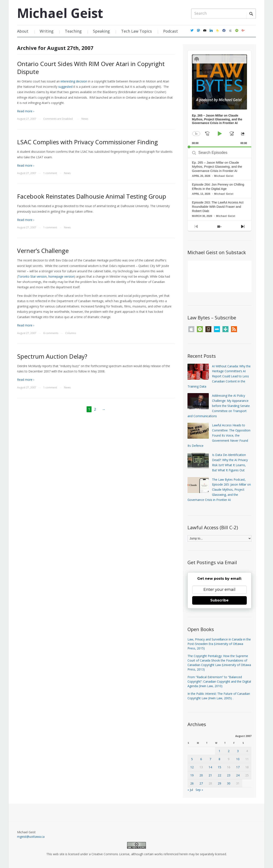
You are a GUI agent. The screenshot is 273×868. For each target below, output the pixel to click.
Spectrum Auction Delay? (52, 356)
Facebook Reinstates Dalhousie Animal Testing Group (92, 196)
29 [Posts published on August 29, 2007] (219, 783)
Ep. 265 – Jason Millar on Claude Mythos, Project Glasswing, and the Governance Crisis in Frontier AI (217, 167)
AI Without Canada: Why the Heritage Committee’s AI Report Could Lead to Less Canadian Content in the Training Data (219, 376)
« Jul (190, 790)
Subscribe (219, 600)
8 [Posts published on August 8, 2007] (219, 759)
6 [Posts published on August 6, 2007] (201, 759)
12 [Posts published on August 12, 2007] (192, 767)
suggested (65, 87)
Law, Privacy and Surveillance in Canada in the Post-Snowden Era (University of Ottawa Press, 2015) (219, 644)
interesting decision (74, 81)
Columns (71, 333)
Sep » (199, 790)
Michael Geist (60, 13)
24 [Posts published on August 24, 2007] (238, 775)
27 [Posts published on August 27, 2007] (201, 783)
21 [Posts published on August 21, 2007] (210, 775)
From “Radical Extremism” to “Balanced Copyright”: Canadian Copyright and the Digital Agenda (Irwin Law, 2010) (219, 681)
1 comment (50, 173)
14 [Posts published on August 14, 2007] (210, 767)
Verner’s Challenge (43, 251)
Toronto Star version (32, 276)
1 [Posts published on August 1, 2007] (219, 751)
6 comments (51, 333)
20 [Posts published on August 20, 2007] (201, 775)
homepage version (61, 276)
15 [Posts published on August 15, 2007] (219, 767)
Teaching (73, 31)
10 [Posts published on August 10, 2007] (238, 759)
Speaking (101, 31)
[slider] (219, 147)
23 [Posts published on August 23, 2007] (229, 775)
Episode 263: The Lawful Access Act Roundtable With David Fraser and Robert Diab (218, 207)
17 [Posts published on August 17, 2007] (238, 767)
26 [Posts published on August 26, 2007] (192, 783)
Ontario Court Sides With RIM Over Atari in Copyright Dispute (91, 68)
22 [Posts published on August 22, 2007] (219, 775)
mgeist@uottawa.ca (31, 837)
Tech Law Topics (136, 31)
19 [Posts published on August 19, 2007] (192, 775)
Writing (47, 31)
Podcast (171, 31)
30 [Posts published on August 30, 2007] (229, 783)
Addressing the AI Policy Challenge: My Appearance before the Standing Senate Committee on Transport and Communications (219, 406)
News (85, 119)
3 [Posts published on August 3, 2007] (238, 751)
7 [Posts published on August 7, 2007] (210, 759)
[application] (219, 99)
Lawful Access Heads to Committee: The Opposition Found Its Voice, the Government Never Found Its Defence (219, 435)
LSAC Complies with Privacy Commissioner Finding (87, 142)
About (23, 31)
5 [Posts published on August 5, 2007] (192, 759)
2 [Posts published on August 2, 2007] (229, 751)
